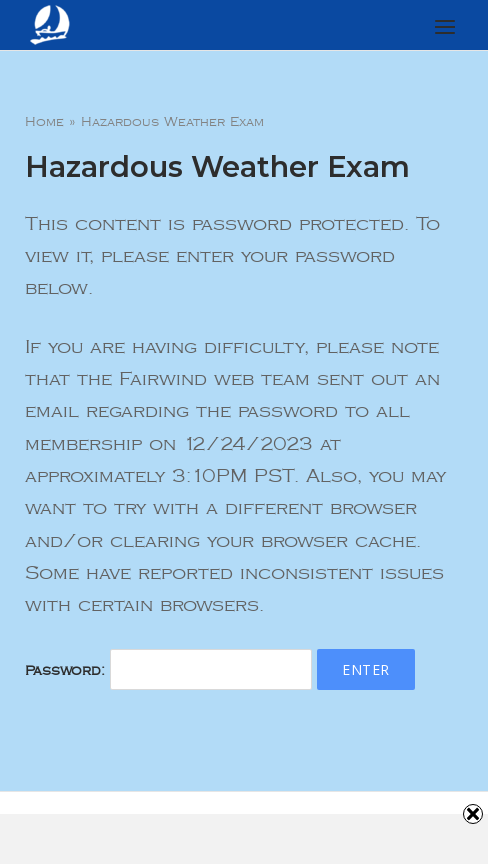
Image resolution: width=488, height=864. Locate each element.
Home (44, 122)
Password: (168, 671)
